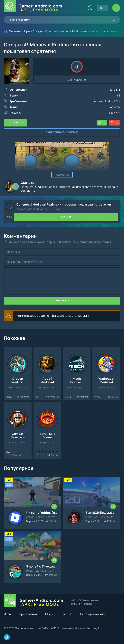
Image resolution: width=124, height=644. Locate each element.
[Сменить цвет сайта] (90, 8)
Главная (14, 31)
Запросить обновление (62, 132)
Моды (49, 614)
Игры (26, 31)
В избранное (78, 80)
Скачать (18, 122)
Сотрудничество (92, 614)
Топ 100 (67, 614)
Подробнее (62, 175)
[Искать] (114, 20)
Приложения (28, 614)
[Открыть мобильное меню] (116, 8)
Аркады (38, 31)
